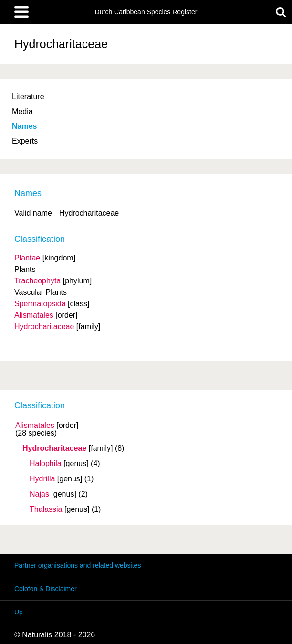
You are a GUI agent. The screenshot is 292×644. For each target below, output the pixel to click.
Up (19, 612)
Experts (25, 141)
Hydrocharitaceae (54, 448)
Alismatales (35, 426)
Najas (39, 494)
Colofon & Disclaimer (46, 589)
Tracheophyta (37, 281)
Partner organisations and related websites (78, 565)
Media (22, 111)
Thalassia (46, 509)
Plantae (27, 258)
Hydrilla (42, 479)
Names (24, 126)
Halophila (46, 464)
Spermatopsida (40, 304)
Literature (28, 97)
